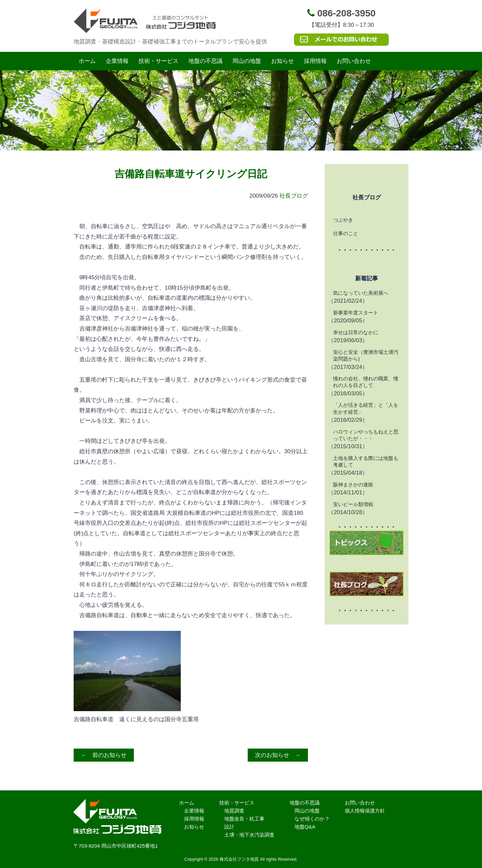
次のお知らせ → (278, 755)
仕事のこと (346, 233)
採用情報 (315, 61)
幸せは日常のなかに (356, 332)
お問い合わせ (354, 61)
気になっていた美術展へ (361, 293)
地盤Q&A (305, 827)
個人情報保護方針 (365, 811)
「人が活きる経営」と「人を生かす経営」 (366, 408)
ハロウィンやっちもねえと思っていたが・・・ (366, 435)
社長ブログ (294, 196)
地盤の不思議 (206, 61)
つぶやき (343, 220)
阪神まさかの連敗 (353, 485)
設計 (229, 827)
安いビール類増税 (353, 504)
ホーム (87, 61)
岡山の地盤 (247, 61)
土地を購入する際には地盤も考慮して (366, 461)
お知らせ (283, 61)
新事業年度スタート (356, 313)
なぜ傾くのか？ (312, 819)
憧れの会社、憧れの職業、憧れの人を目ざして (366, 382)
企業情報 (117, 61)
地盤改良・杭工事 (244, 819)
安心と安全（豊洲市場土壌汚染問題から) (366, 355)
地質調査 (234, 811)
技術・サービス (158, 61)
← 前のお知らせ (104, 755)
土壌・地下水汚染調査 (249, 835)
